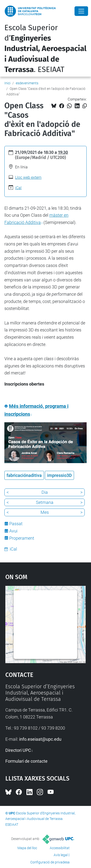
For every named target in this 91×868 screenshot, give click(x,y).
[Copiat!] (85, 106)
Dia (45, 492)
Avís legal (61, 855)
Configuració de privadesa (50, 862)
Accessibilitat (60, 848)
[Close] (81, 11)
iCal (18, 188)
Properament (22, 538)
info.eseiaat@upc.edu (40, 739)
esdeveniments (27, 83)
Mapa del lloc (27, 848)
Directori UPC (18, 750)
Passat (16, 524)
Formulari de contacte (26, 761)
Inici (7, 83)
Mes (45, 512)
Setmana (45, 502)
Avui (13, 531)
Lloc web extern (28, 177)
